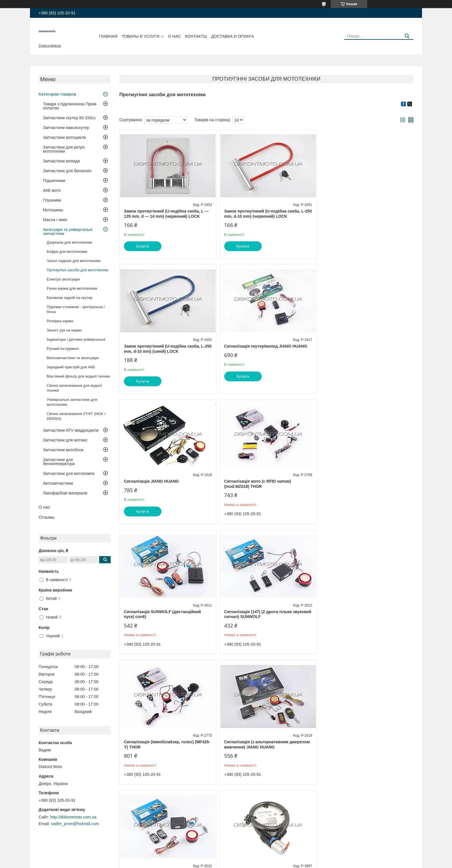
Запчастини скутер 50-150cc (69, 118)
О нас (174, 36)
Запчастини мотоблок (63, 450)
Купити (143, 246)
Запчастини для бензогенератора (59, 462)
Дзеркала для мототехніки (69, 242)
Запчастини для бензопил (67, 171)
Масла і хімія (55, 220)
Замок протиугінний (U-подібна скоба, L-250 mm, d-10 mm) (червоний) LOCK (263, 214)
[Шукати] (407, 36)
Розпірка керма (60, 321)
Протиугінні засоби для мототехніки (78, 270)
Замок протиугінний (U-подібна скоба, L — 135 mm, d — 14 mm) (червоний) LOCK (166, 214)
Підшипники (54, 181)
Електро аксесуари (63, 279)
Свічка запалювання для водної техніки (74, 388)
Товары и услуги (141, 36)
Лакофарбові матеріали (65, 493)
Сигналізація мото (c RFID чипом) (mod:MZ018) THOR (355, 349)
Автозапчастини (58, 483)
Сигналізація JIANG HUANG (250, 346)
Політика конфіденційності (259, 863)
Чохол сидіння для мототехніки (74, 261)
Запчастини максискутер (66, 128)
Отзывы (47, 517)
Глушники (52, 200)
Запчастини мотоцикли (64, 137)
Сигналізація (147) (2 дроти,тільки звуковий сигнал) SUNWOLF (257, 479)
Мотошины (53, 210)
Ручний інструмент (63, 349)
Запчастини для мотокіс (65, 440)
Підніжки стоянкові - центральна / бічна (76, 309)
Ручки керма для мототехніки (72, 288)
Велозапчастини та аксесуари (73, 358)
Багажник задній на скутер (70, 298)
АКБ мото (52, 190)
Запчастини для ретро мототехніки (64, 149)
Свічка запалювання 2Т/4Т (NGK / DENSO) (76, 416)
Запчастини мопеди (61, 161)
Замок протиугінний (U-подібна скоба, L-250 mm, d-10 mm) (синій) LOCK (362, 214)
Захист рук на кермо (64, 330)
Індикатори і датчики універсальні (76, 339)
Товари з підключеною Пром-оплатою (70, 106)
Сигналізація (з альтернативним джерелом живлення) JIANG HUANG (167, 609)
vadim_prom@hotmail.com (75, 824)
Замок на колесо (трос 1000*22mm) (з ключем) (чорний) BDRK (359, 609)
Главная (108, 36)
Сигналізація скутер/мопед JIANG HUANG (165, 346)
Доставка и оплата (233, 36)
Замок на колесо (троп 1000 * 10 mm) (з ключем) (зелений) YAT (163, 740)
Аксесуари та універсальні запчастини (68, 232)
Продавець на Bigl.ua (226, 857)
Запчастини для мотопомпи (69, 473)
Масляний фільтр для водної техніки (78, 376)
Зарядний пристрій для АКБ (71, 367)
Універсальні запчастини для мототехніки (72, 402)
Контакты (196, 36)
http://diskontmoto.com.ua (73, 817)
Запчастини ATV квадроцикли (71, 430)
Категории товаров (57, 94)
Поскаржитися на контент (215, 863)
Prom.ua (253, 852)
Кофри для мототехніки (67, 252)
